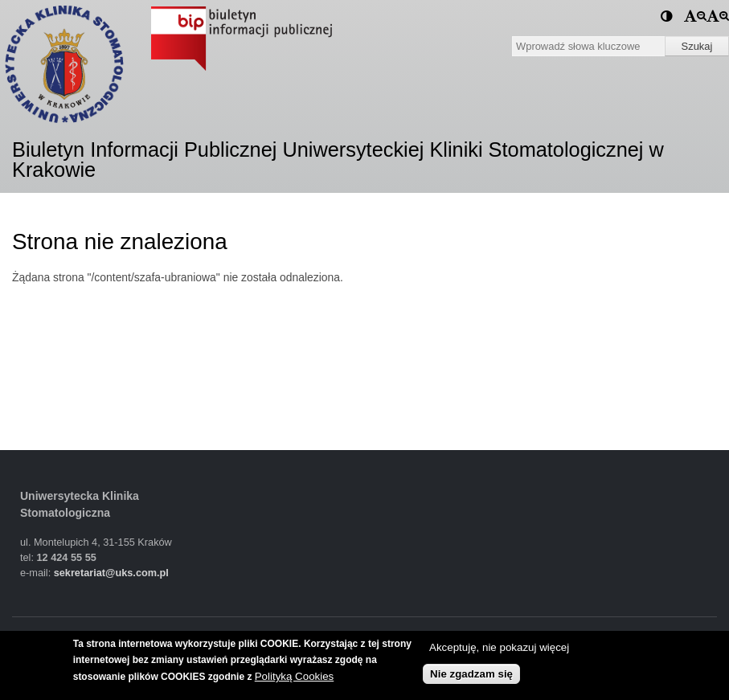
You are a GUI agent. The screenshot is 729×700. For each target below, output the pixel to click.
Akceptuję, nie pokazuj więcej (499, 647)
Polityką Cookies (295, 676)
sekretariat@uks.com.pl (111, 573)
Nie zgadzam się (471, 674)
